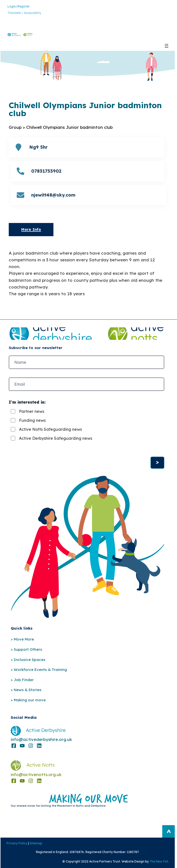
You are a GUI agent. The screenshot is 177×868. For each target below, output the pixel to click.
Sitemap (35, 843)
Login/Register (19, 6)
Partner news (32, 411)
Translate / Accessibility (24, 13)
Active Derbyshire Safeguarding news (56, 438)
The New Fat (159, 861)
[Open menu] (167, 46)
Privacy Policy (16, 843)
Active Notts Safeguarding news (50, 429)
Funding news (32, 420)
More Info (31, 229)
